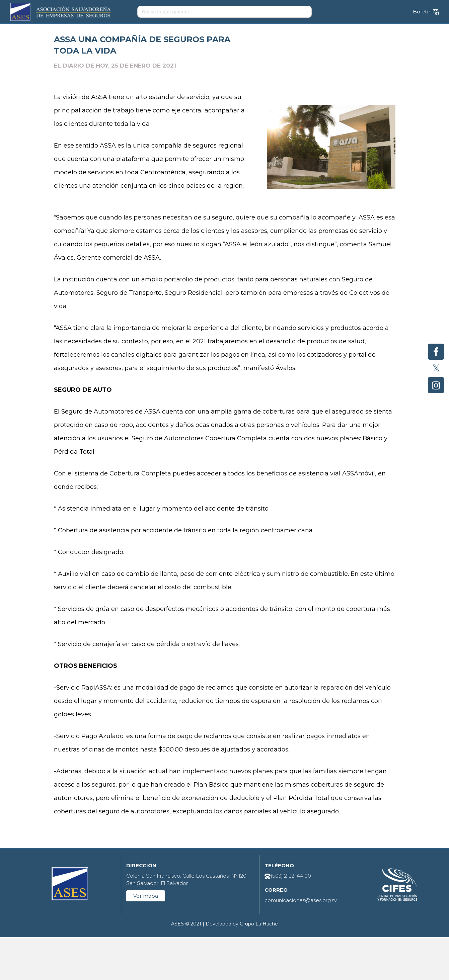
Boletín (426, 12)
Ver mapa (146, 938)
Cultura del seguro (211, 33)
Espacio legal (306, 33)
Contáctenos (359, 33)
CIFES (262, 33)
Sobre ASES (93, 33)
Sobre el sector (148, 33)
